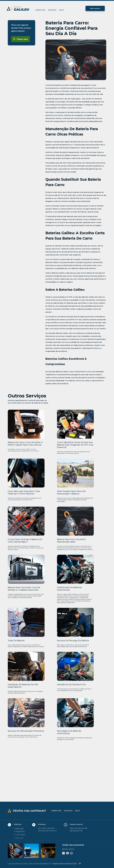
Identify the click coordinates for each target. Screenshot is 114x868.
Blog (62, 10)
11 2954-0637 (19, 829)
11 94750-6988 (19, 835)
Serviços (52, 10)
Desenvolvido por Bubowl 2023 (67, 864)
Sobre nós (40, 10)
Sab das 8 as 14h (76, 831)
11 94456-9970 (19, 832)
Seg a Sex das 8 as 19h (79, 828)
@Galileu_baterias (68, 849)
